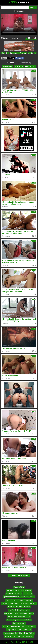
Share (4, 58)
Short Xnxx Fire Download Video (14, 626)
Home (7, 642)
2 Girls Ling (28, 594)
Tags (13, 642)
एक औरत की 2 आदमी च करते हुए (19, 610)
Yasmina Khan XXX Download (19, 607)
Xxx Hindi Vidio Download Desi (19, 617)
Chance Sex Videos (25, 600)
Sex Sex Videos (27, 636)
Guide (30, 53)
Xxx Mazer (32, 626)
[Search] (15, 7)
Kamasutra (14, 53)
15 (34, 38)
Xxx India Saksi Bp (11, 633)
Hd (7, 53)
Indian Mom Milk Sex (12, 636)
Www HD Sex (30, 66)
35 (28, 38)
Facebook (20, 58)
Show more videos (19, 576)
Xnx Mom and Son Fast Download (19, 590)
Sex (3, 53)
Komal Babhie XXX (28, 597)
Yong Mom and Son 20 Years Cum (19, 630)
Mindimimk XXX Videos (10, 603)
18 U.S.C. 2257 (28, 642)
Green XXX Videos (27, 613)
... (35, 53)
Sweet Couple (11, 600)
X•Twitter (11, 58)
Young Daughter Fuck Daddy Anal (19, 620)
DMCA (18, 642)
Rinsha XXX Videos (11, 613)
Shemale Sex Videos (27, 633)
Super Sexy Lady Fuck (28, 603)
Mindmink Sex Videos (14, 594)
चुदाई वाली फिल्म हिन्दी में (11, 597)
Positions (23, 53)
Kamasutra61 (8, 66)
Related (11, 63)
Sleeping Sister (19, 587)
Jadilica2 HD (19, 66)
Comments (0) (24, 63)
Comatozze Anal (19, 623)
